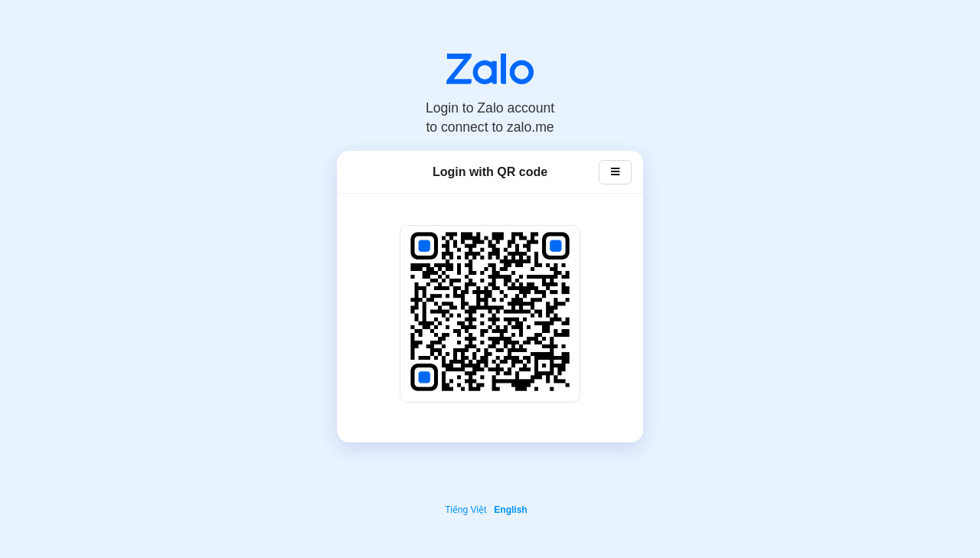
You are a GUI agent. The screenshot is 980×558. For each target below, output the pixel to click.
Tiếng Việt (465, 510)
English (510, 510)
